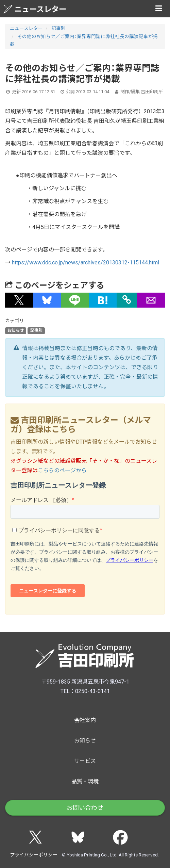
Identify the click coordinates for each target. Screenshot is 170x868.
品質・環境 (85, 781)
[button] (19, 300)
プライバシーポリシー (34, 855)
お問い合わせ (85, 808)
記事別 (58, 28)
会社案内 (85, 720)
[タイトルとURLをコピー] (127, 300)
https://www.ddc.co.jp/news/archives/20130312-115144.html (86, 263)
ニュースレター (35, 9)
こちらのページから (62, 470)
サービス (85, 761)
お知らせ (16, 330)
